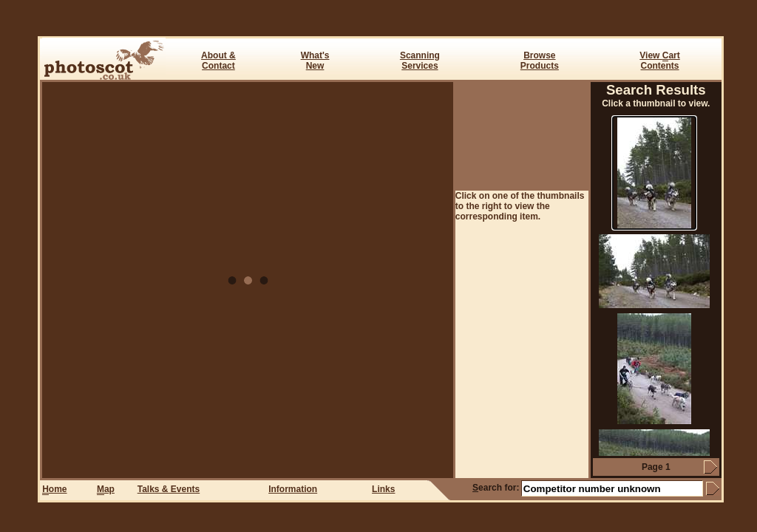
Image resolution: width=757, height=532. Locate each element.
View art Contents (659, 61)
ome (54, 490)
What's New (315, 61)
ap (106, 490)
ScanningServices (420, 61)
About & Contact (218, 61)
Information (293, 489)
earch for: (496, 488)
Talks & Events (169, 489)
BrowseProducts (540, 61)
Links (383, 489)
